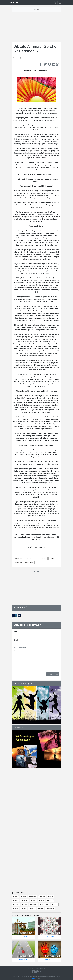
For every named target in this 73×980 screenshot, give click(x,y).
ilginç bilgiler (44, 905)
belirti (41, 909)
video (51, 897)
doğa (33, 901)
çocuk (29, 559)
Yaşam (17, 58)
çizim (24, 909)
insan (23, 897)
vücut (24, 905)
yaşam (16, 905)
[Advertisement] (36, 27)
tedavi (15, 909)
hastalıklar (50, 909)
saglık (42, 897)
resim (41, 901)
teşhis (32, 909)
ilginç (15, 897)
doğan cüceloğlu (19, 559)
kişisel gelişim (29, 563)
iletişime (35, 978)
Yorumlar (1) (35, 58)
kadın (50, 901)
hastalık (33, 905)
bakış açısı (43, 559)
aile (35, 559)
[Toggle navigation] (60, 3)
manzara (33, 897)
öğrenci (52, 559)
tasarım (24, 901)
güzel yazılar (18, 563)
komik (15, 901)
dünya (55, 905)
